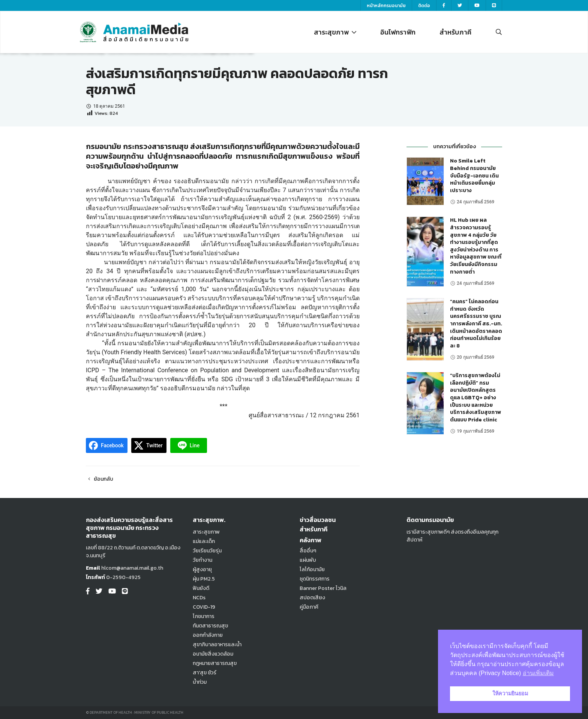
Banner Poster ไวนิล (323, 588)
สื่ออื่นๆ (308, 551)
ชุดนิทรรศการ (315, 579)
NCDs (199, 598)
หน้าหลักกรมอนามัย (386, 6)
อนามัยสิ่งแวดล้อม (213, 654)
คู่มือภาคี (309, 607)
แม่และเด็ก (204, 541)
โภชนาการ (204, 616)
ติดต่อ (424, 6)
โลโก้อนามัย (312, 569)
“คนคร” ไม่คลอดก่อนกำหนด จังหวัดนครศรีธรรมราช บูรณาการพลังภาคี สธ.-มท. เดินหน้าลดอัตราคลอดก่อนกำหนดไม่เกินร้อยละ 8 (476, 324)
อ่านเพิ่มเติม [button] (538, 673)
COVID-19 (204, 607)
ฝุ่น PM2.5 (204, 579)
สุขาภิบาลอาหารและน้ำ (217, 645)
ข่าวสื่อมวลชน (318, 520)
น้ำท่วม (200, 682)
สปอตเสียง (312, 598)
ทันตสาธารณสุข (210, 626)
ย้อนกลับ (100, 479)
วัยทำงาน (202, 560)
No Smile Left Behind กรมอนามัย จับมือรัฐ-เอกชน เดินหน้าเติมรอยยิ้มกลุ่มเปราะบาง (474, 175)
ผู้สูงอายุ (202, 569)
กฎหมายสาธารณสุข (215, 663)
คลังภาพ (310, 540)
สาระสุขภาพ (335, 32)
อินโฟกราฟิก (398, 32)
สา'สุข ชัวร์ (205, 673)
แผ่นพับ (308, 560)
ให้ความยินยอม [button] (510, 693)
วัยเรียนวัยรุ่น (207, 551)
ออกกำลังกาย (208, 635)
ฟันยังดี (201, 588)
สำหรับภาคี (455, 32)
